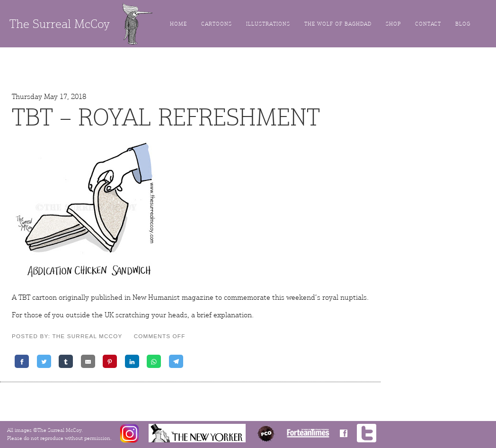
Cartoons (217, 24)
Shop (393, 24)
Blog (463, 24)
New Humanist (156, 297)
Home (178, 24)
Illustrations (268, 24)
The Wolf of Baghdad (338, 24)
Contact (428, 24)
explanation (233, 315)
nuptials (354, 297)
